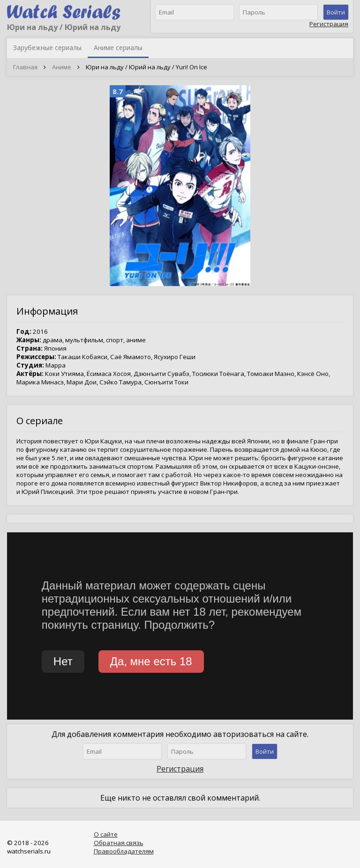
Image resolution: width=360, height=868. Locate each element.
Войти (336, 12)
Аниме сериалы (118, 48)
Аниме (62, 67)
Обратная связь (119, 843)
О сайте (106, 834)
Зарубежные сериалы (47, 48)
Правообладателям (124, 851)
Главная (25, 67)
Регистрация (329, 24)
